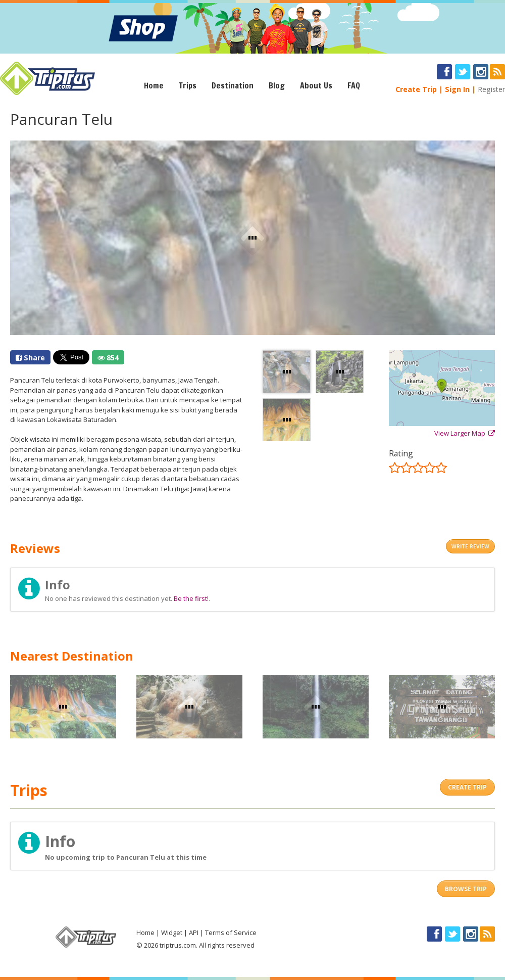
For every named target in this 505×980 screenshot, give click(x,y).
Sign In (457, 89)
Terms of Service (231, 932)
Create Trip (416, 89)
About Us (316, 85)
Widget (172, 932)
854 (108, 358)
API (194, 932)
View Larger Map (465, 433)
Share (30, 358)
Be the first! (191, 598)
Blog (277, 85)
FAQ (354, 85)
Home (154, 85)
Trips (188, 85)
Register (491, 89)
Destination (233, 85)
